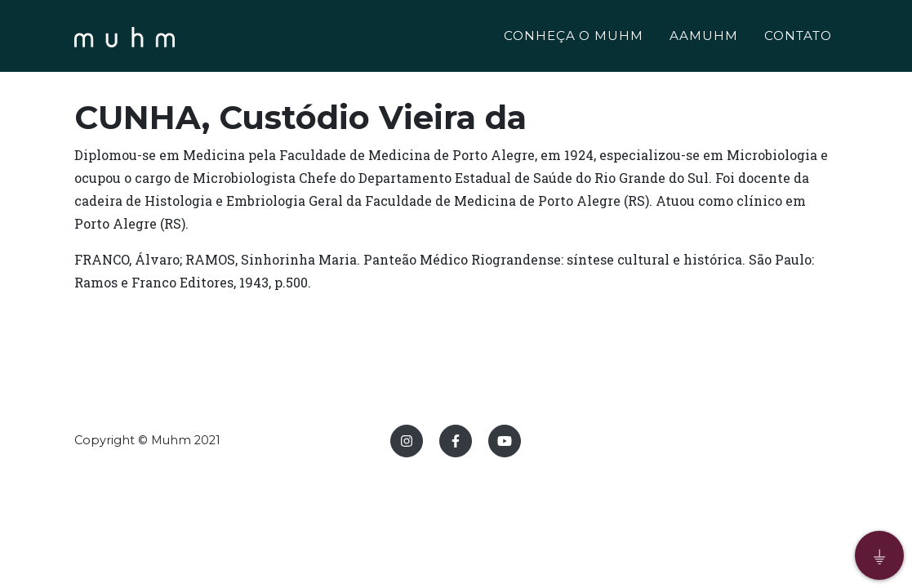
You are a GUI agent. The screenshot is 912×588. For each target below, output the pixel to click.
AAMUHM (704, 38)
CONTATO (798, 38)
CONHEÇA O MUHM (574, 38)
